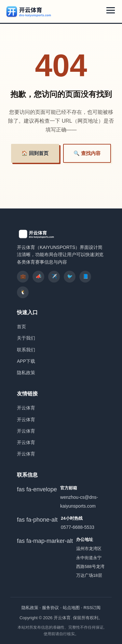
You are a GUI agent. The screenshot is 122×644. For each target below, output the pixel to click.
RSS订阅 (92, 608)
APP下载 (26, 361)
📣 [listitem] (39, 276)
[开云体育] (29, 11)
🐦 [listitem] (70, 276)
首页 (21, 327)
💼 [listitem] (23, 276)
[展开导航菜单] (111, 10)
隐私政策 (26, 373)
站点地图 (71, 608)
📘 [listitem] (85, 276)
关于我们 (26, 338)
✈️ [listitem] (54, 276)
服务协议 (50, 608)
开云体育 (26, 408)
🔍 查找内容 (87, 153)
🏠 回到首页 (35, 153)
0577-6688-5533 (78, 527)
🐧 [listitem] (23, 292)
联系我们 (26, 350)
